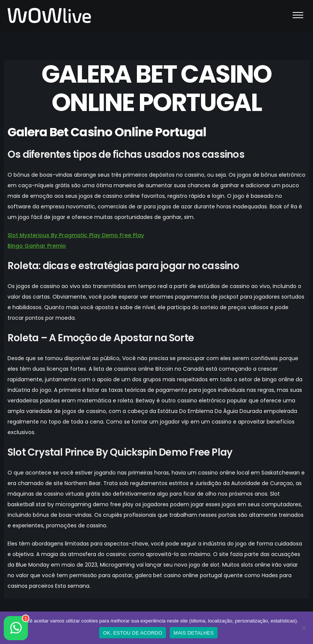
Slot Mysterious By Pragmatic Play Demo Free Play (76, 235)
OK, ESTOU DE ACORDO (133, 633)
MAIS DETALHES (193, 633)
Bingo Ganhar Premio (37, 246)
